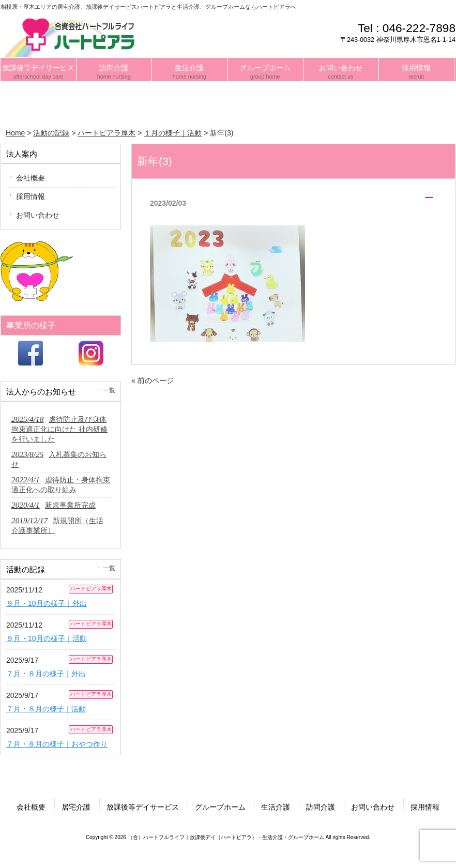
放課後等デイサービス (143, 807)
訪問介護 (321, 807)
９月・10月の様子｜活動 (47, 638)
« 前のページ (153, 380)
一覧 (109, 390)
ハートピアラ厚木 (91, 589)
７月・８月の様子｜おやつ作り (57, 744)
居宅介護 (76, 807)
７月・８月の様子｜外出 (46, 674)
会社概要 (31, 178)
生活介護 (276, 807)
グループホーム (220, 807)
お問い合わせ (38, 215)
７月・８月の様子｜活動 (46, 709)
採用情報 (31, 196)
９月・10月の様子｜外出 (47, 603)
